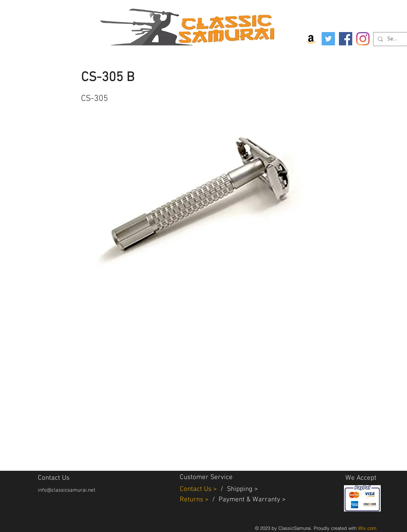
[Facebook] (346, 39)
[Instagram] (363, 39)
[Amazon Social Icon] (311, 39)
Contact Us (196, 489)
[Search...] (393, 39)
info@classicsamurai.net (67, 490)
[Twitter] (328, 39)
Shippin (238, 489)
